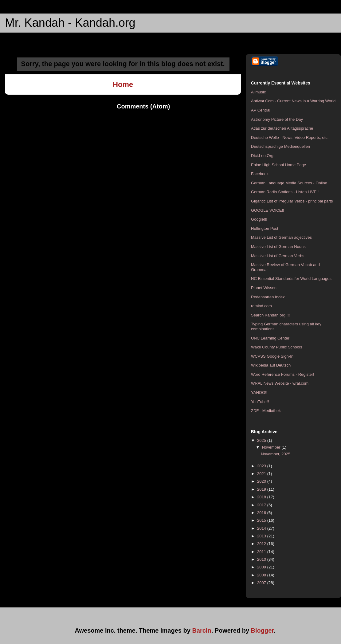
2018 (262, 497)
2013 (262, 536)
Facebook (260, 174)
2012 (262, 544)
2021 (262, 474)
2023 (262, 466)
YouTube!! (260, 402)
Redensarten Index (268, 297)
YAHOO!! (259, 393)
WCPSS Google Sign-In (272, 356)
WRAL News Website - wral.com (280, 383)
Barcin (202, 630)
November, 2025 (275, 454)
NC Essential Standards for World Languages (291, 279)
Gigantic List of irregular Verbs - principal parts (292, 201)
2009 (262, 567)
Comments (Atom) (143, 106)
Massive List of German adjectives (281, 237)
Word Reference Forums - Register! (283, 374)
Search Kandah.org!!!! (270, 315)
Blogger (262, 630)
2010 (262, 559)
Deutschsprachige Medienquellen (280, 146)
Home (123, 84)
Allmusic (258, 92)
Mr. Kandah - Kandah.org (70, 23)
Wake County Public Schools (276, 347)
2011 (262, 552)
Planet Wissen (264, 288)
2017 (262, 505)
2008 (262, 575)
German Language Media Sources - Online (289, 183)
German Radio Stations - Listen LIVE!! (285, 192)
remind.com (261, 306)
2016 (262, 513)
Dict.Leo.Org (262, 156)
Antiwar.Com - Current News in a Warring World (293, 101)
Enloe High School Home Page (278, 165)
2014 (262, 528)
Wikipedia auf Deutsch (271, 365)
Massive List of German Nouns (278, 247)
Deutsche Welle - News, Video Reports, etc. (290, 137)
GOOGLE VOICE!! (268, 210)
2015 (262, 520)
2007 (262, 583)
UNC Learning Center (270, 338)
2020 (262, 481)
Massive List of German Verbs (278, 256)
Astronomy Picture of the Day (277, 119)
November (272, 447)
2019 (262, 489)
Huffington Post (265, 228)
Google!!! (259, 219)
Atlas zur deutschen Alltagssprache (282, 128)
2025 (262, 440)
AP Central (261, 110)
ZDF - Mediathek (266, 411)
